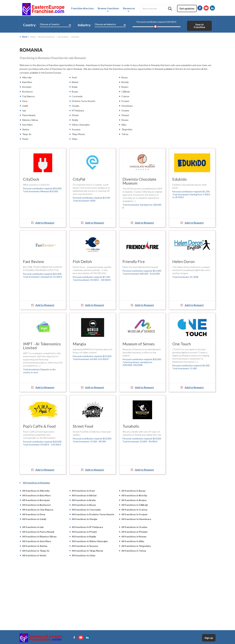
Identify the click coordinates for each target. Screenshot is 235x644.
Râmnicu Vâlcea (30, 120)
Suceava (76, 129)
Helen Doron (184, 261)
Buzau (75, 92)
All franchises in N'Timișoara (87, 527)
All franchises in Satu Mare (37, 541)
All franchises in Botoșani (36, 500)
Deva (25, 101)
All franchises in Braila (84, 500)
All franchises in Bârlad (84, 495)
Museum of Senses (139, 344)
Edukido (180, 179)
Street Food (83, 426)
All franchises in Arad (83, 491)
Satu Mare (27, 125)
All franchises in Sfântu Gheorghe (90, 541)
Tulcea (125, 134)
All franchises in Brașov (134, 500)
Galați (25, 106)
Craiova (125, 96)
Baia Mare (27, 82)
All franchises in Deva (34, 514)
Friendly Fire (134, 261)
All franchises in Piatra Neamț (38, 532)
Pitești (75, 115)
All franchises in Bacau (133, 491)
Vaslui (25, 139)
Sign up (209, 638)
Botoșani (27, 87)
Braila (75, 87)
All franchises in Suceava (85, 546)
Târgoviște (127, 129)
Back (25, 37)
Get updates (187, 8)
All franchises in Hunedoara (136, 519)
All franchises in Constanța (86, 510)
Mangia (79, 344)
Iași (24, 110)
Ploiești (125, 115)
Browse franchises (108, 8)
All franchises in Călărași (135, 505)
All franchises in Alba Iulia (36, 491)
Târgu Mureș (78, 134)
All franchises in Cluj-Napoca (38, 510)
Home (33, 37)
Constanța (77, 96)
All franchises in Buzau (84, 505)
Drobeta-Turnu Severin (84, 101)
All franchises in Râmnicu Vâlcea (39, 536)
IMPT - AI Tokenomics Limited (42, 346)
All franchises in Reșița (84, 536)
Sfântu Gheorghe (81, 125)
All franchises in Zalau (84, 555)
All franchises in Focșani (134, 514)
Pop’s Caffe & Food (39, 426)
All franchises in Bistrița (134, 495)
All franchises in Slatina (35, 546)
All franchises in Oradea (134, 527)
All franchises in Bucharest (36, 505)
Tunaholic (131, 426)
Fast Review (33, 261)
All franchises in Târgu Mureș (87, 551)
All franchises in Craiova (134, 510)
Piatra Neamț (29, 115)
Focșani (125, 101)
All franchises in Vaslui (34, 555)
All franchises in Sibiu (133, 541)
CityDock (31, 179)
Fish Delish (82, 261)
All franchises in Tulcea (134, 551)
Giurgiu (76, 106)
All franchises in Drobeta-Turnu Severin (93, 514)
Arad (74, 77)
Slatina (26, 129)
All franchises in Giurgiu (85, 519)
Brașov (125, 87)
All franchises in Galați (34, 519)
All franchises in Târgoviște (136, 546)
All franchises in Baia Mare (36, 495)
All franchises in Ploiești (134, 532)
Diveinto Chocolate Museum (139, 181)
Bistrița (125, 82)
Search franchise (199, 26)
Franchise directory (82, 8)
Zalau (75, 139)
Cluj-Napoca (28, 96)
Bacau (125, 77)
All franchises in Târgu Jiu (36, 551)
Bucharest (27, 92)
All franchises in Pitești (84, 532)
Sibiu (124, 125)
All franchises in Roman (134, 536)
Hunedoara (127, 106)
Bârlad (75, 82)
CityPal (79, 179)
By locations (63, 37)
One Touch (182, 344)
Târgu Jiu (27, 134)
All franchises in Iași (33, 527)
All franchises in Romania (36, 483)
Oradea (125, 110)
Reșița (75, 120)
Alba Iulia (27, 77)
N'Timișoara (78, 110)
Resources (129, 8)
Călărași (126, 92)
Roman (125, 120)
